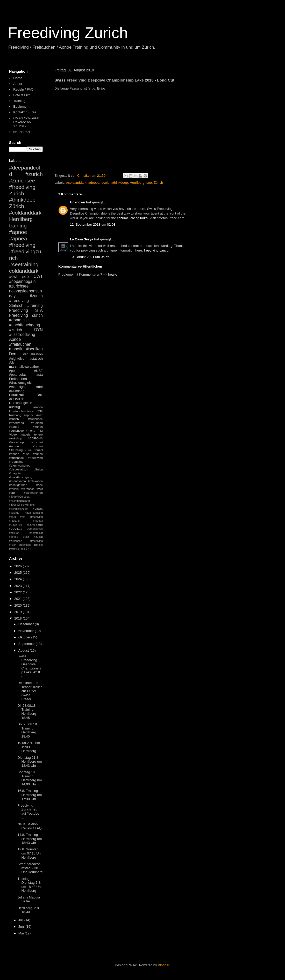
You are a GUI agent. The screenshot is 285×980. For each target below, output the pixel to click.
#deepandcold (99, 183)
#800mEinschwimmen (22, 505)
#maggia (15, 473)
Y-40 (28, 549)
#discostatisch (19, 469)
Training (19, 101)
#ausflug (14, 513)
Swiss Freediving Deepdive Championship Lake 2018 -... (29, 666)
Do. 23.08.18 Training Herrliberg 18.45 (27, 730)
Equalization (18, 395)
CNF (40, 411)
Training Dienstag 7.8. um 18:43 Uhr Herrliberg (30, 885)
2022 (19, 592)
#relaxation (35, 481)
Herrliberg (137, 183)
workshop (16, 438)
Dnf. (40, 395)
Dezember (27, 624)
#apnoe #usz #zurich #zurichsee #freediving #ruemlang (26, 458)
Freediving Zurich (68, 33)
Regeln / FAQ (23, 89)
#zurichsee (19, 286)
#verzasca (28, 489)
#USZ (38, 371)
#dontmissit (19, 320)
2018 (19, 618)
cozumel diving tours (132, 218)
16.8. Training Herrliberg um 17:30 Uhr (30, 795)
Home (18, 78)
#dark (12, 517)
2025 (19, 573)
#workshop (16, 442)
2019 (19, 612)
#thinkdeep (120, 183)
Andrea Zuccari (26, 446)
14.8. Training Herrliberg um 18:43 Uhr (30, 839)
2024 (19, 579)
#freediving (22, 245)
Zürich (158, 183)
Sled (22, 549)
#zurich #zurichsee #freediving (26, 180)
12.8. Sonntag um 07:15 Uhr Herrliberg (30, 853)
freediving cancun (157, 250)
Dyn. (13, 354)
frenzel (38, 450)
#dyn (13, 362)
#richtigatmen (18, 485)
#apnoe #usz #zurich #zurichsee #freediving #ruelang (26, 419)
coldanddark (24, 271)
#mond (31, 430)
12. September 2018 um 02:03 (93, 224)
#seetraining (24, 264)
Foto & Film (22, 95)
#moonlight (17, 387)
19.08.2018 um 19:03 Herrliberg (29, 747)
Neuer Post (22, 132)
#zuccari (37, 442)
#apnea (18, 238)
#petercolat (17, 375)
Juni (22, 927)
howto (113, 274)
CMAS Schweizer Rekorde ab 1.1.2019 (26, 122)
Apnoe (15, 339)
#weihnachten (33, 493)
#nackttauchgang (21, 477)
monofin (16, 349)
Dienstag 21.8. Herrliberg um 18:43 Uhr (30, 762)
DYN (38, 330)
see (149, 183)
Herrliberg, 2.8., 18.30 (29, 910)
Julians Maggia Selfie (29, 899)
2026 (19, 566)
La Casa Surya (82, 239)
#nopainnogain (22, 281)
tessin (31, 411)
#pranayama (17, 481)
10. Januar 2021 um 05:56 (90, 257)
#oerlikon (35, 349)
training (18, 226)
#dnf (40, 387)
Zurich (17, 193)
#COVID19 (17, 399)
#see (40, 485)
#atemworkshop (20, 465)
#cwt (13, 277)
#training (35, 305)
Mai (22, 933)
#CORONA (35, 438)
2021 (19, 599)
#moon (38, 407)
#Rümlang (17, 391)
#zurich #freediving (26, 298)
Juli (21, 920)
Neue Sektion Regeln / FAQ (29, 826)
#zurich (16, 330)
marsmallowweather (24, 367)
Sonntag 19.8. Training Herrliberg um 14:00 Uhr (30, 778)
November (27, 631)
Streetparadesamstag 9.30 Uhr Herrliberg (30, 868)
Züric (28, 450)
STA (39, 310)
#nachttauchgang (25, 325)
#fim (23, 517)
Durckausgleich (21, 403)
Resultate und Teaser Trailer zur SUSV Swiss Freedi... (30, 691)
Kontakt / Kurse (25, 112)
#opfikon (14, 533)
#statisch (36, 359)
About (18, 84)
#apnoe (18, 232)
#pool (13, 371)
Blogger (163, 965)
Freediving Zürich (26, 315)
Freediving (19, 310)
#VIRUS (38, 509)
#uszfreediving (22, 334)
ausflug (15, 407)
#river (12, 545)
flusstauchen (18, 411)
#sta (40, 375)
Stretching (16, 450)
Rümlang (15, 415)
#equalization (33, 354)
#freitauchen (20, 344)
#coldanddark (76, 183)
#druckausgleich (21, 383)
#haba (38, 469)
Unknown (78, 202)
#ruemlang (25, 545)
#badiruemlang (34, 513)
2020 (19, 605)
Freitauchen (18, 379)
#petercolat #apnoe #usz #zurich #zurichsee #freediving (26, 537)
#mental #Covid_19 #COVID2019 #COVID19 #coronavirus (26, 525)
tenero (38, 434)
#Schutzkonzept (19, 509)
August (24, 650)
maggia (25, 434)
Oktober (25, 637)
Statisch (16, 305)
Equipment (21, 106)
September (27, 644)
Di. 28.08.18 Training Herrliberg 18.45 (27, 712)
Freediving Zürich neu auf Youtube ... (28, 812)
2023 (19, 586)
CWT (38, 277)
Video (13, 434)
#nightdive (17, 359)
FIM (40, 430)
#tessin (14, 489)
